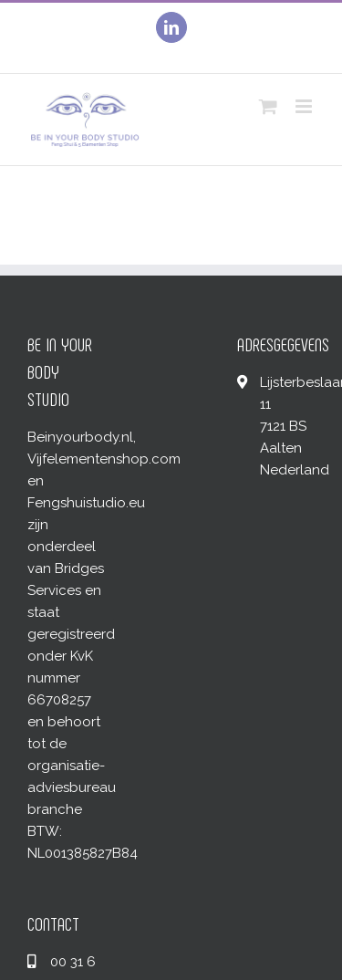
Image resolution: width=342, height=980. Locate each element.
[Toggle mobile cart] (268, 106)
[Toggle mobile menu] (305, 106)
